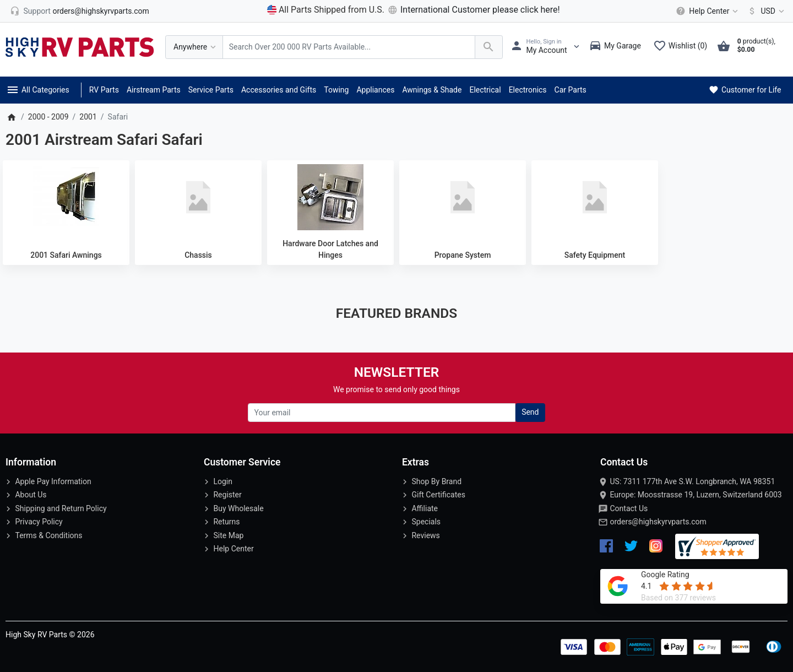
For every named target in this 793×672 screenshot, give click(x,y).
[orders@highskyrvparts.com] (80, 11)
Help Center (233, 549)
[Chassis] (198, 197)
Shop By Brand (436, 481)
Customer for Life (744, 90)
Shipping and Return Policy (61, 508)
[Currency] (764, 11)
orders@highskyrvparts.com (658, 522)
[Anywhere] (194, 47)
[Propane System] (463, 197)
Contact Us (629, 508)
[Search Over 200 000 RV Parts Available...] (349, 47)
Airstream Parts (154, 90)
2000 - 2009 (48, 117)
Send (530, 412)
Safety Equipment (595, 255)
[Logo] (80, 46)
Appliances (375, 90)
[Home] (11, 117)
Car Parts (571, 90)
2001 (88, 117)
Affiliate (425, 508)
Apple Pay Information (53, 481)
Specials (426, 522)
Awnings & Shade (432, 90)
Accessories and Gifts (279, 90)
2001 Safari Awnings (66, 255)
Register (227, 495)
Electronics (528, 90)
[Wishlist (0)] (683, 47)
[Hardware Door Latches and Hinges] (330, 197)
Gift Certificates (438, 495)
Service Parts (211, 90)
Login (223, 481)
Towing (336, 90)
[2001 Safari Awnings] (66, 197)
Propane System (463, 255)
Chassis (198, 255)
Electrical (485, 90)
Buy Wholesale (238, 508)
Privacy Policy (39, 522)
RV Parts (104, 90)
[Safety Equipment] (595, 197)
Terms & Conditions (48, 535)
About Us (31, 495)
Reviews (425, 535)
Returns (226, 522)
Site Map (228, 535)
